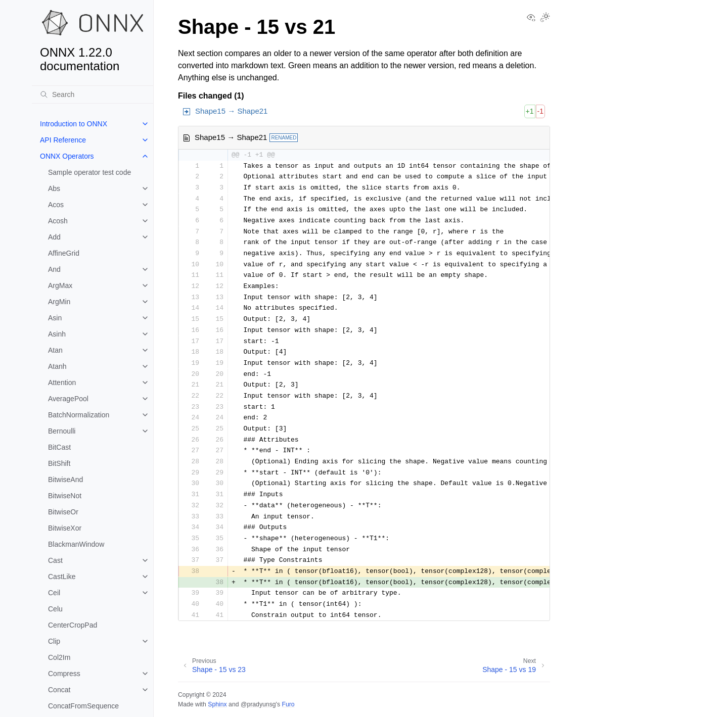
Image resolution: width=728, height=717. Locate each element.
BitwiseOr (63, 512)
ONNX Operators (67, 156)
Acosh (58, 221)
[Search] (93, 94)
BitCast (59, 447)
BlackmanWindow (76, 544)
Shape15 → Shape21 (231, 111)
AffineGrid (64, 253)
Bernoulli (62, 431)
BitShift (59, 463)
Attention (62, 383)
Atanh (57, 366)
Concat (59, 690)
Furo (288, 704)
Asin (55, 318)
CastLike (62, 577)
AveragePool (68, 399)
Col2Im (59, 657)
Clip (54, 641)
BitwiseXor (65, 528)
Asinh (57, 334)
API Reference (63, 140)
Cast (55, 560)
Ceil (54, 593)
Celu (55, 609)
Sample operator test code (89, 172)
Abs (54, 188)
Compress (64, 674)
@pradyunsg (258, 704)
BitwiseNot (65, 496)
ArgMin (59, 302)
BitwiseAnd (65, 480)
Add (54, 237)
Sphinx (217, 704)
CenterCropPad (73, 625)
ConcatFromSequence (83, 706)
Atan (55, 350)
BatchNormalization (79, 415)
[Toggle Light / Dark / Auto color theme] (545, 18)
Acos (56, 205)
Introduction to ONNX (74, 124)
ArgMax (60, 285)
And (54, 269)
